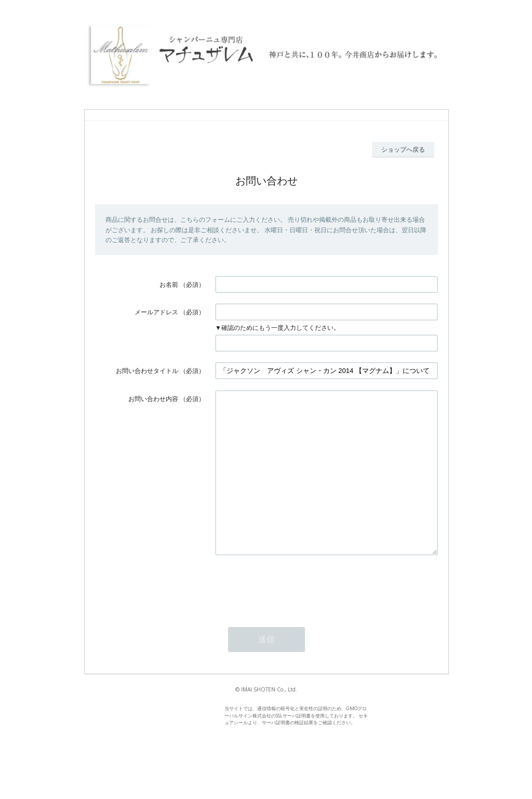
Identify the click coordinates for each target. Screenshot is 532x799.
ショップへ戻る (403, 149)
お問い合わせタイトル (147, 371)
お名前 (169, 284)
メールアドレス (156, 312)
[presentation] (294, 617)
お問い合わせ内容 (153, 399)
